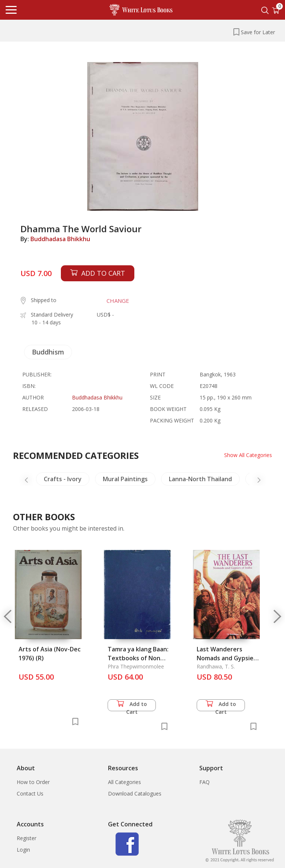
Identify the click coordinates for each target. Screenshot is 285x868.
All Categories (125, 782)
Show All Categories (248, 455)
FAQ (204, 782)
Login (23, 850)
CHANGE (118, 301)
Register (27, 838)
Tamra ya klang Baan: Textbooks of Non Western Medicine (138, 658)
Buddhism (48, 352)
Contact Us (30, 793)
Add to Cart (132, 706)
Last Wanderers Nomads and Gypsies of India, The (227, 658)
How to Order (33, 782)
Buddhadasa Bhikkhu (60, 239)
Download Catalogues (135, 793)
